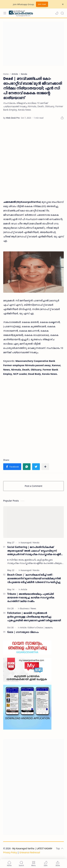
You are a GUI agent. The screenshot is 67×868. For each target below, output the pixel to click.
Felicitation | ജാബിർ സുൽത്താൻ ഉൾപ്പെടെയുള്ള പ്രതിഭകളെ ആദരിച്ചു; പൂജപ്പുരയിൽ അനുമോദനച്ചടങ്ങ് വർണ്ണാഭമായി (34, 617)
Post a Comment (33, 486)
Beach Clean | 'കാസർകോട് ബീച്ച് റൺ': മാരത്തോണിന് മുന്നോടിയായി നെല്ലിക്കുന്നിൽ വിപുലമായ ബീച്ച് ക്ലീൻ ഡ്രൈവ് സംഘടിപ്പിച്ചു (34, 578)
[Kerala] (36, 542)
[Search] (62, 13)
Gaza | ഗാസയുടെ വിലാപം (23, 632)
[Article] (24, 589)
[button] (57, 13)
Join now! (42, 4)
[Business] (25, 608)
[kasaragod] (27, 542)
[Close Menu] (63, 4)
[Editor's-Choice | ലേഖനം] (40, 627)
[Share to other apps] (45, 467)
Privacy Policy (10, 852)
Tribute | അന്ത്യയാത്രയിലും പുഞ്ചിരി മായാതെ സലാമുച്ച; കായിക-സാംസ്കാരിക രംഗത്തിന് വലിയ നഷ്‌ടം (31, 598)
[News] (33, 608)
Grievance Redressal (30, 852)
